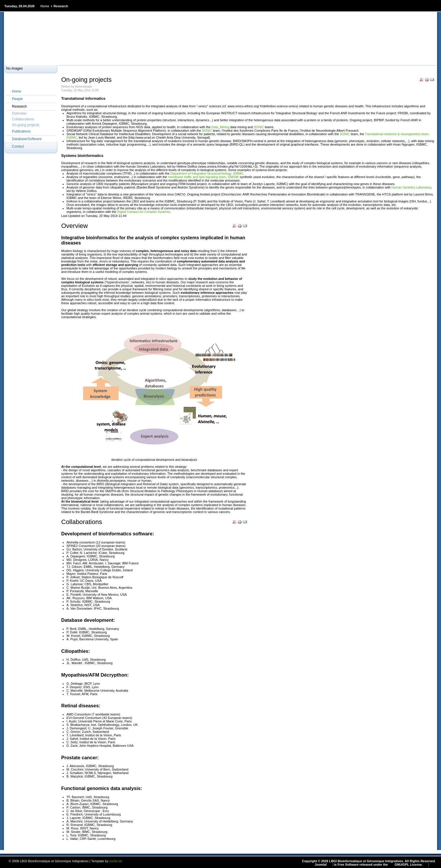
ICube (159, 58)
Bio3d (123, 58)
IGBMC (141, 58)
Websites (37, 58)
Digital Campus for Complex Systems (144, 212)
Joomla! (321, 865)
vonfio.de (116, 861)
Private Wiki (86, 58)
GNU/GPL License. (409, 865)
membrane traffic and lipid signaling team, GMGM (203, 177)
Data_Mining (220, 127)
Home (45, 6)
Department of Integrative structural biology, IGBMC (207, 173)
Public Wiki (60, 58)
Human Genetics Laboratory (411, 187)
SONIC (259, 127)
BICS (107, 58)
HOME (17, 58)
